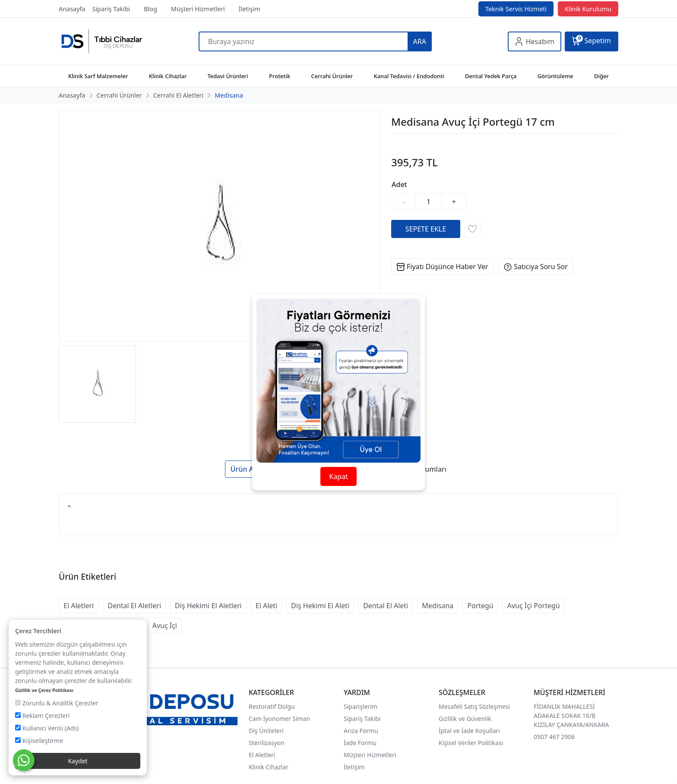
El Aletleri (79, 606)
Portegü (480, 606)
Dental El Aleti (386, 606)
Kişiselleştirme (39, 741)
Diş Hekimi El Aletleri (208, 606)
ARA (420, 41)
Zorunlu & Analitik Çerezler (57, 703)
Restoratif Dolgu (272, 706)
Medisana (438, 606)
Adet (399, 184)
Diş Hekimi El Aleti (320, 606)
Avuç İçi (165, 625)
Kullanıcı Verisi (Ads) (47, 728)
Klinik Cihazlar (269, 767)
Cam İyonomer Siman (279, 719)
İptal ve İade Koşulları (469, 731)
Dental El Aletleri (134, 606)
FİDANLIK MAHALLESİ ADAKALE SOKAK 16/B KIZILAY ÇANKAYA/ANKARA (571, 716)
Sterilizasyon (267, 743)
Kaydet (78, 761)
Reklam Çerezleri (42, 716)
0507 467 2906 (554, 737)
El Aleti (266, 606)
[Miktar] (429, 202)
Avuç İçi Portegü (534, 606)
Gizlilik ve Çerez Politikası (44, 690)
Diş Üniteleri (266, 731)
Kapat (338, 476)
